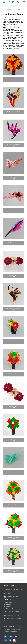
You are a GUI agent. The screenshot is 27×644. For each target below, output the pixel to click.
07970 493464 (7, 606)
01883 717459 (7, 605)
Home (4, 10)
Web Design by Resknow (12, 596)
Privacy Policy (7, 594)
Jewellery (9, 10)
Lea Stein (15, 10)
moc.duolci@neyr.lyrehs (10, 602)
